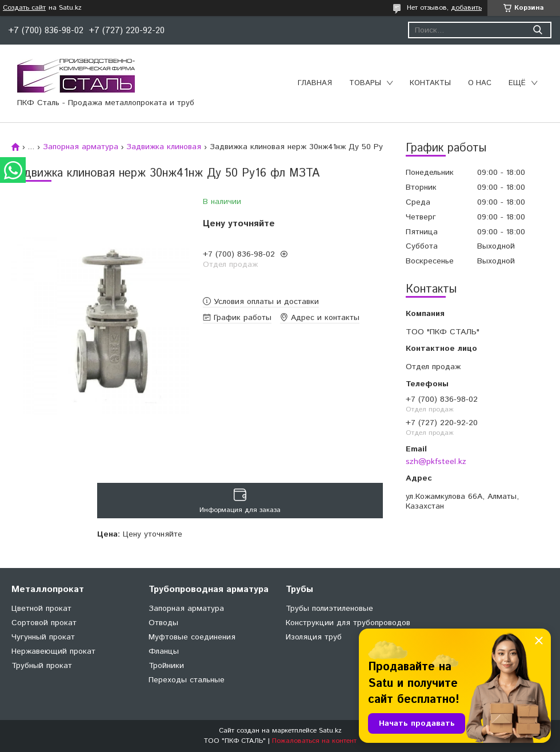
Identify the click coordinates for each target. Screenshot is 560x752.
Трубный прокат (42, 666)
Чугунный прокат (43, 637)
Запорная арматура (81, 147)
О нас (480, 83)
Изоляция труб (314, 637)
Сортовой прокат (44, 623)
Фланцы (164, 651)
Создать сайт (24, 8)
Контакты (430, 83)
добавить (466, 8)
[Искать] (537, 30)
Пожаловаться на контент (314, 741)
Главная (315, 83)
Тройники (166, 666)
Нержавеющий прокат (53, 651)
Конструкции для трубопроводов (348, 623)
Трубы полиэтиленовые (329, 609)
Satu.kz (330, 731)
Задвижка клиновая (164, 147)
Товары (365, 83)
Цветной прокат (41, 609)
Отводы (163, 623)
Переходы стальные (187, 680)
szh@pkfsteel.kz (436, 462)
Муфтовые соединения (192, 637)
